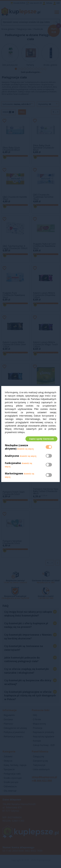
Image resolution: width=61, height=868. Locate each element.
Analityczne (12, 457)
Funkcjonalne (13, 464)
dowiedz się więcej (25, 450)
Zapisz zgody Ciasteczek (40, 439)
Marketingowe (14, 475)
